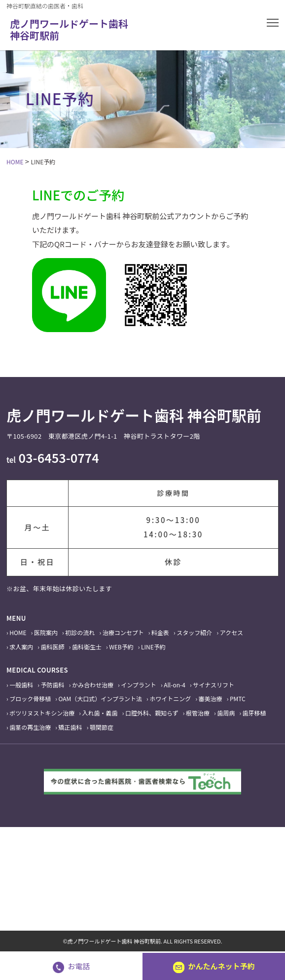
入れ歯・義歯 (100, 713)
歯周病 (226, 713)
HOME (18, 632)
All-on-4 (175, 685)
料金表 (160, 632)
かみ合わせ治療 (93, 685)
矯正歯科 (71, 727)
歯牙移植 (254, 713)
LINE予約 (153, 647)
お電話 (71, 966)
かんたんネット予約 (214, 966)
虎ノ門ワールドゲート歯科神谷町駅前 (69, 29)
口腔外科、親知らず (152, 713)
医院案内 (46, 632)
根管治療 (198, 713)
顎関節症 (102, 727)
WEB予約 (121, 647)
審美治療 (211, 698)
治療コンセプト (123, 632)
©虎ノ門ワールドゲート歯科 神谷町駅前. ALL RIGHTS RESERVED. (142, 941)
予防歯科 (53, 685)
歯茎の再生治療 (30, 727)
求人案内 (21, 647)
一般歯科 (21, 685)
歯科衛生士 (87, 647)
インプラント (139, 685)
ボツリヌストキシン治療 (42, 713)
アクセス (232, 632)
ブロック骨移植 (30, 698)
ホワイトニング (170, 698)
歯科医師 (53, 647)
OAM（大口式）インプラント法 (100, 698)
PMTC (238, 698)
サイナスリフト (214, 685)
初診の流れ (80, 632)
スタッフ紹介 (194, 632)
